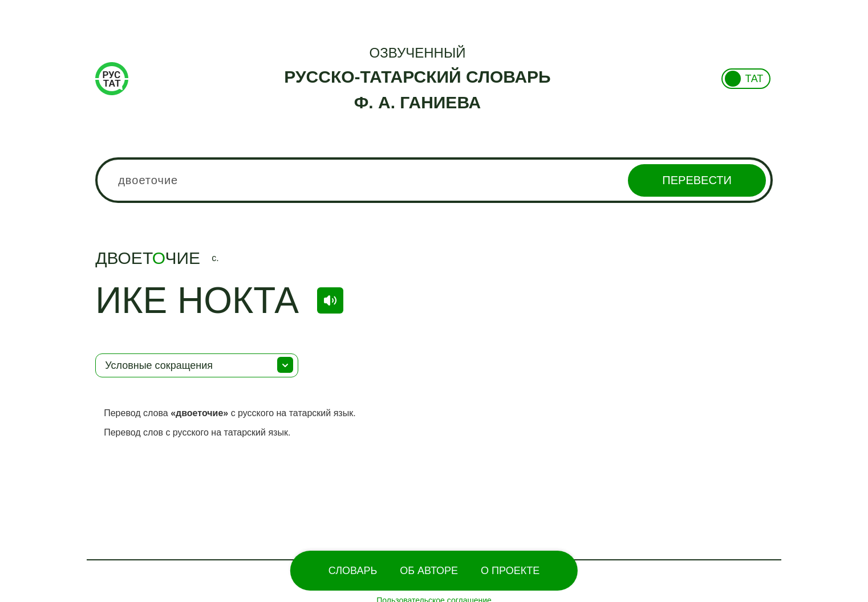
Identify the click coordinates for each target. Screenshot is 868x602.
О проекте (510, 571)
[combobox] (434, 180)
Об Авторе (429, 571)
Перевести (697, 180)
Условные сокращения (159, 365)
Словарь (353, 571)
